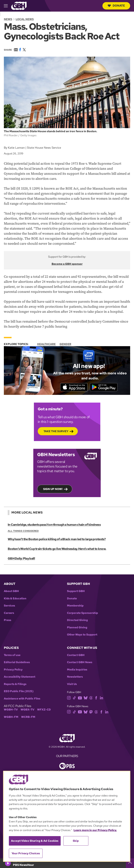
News (8, 19)
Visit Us (72, 684)
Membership (75, 606)
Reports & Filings (15, 684)
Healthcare (46, 344)
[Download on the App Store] (73, 387)
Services (9, 606)
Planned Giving (77, 628)
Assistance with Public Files (22, 699)
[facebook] (96, 698)
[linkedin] (101, 698)
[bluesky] (86, 698)
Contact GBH (76, 655)
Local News (25, 19)
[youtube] (80, 698)
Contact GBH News (80, 663)
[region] (67, 816)
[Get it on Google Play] (104, 387)
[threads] (91, 698)
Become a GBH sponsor (67, 264)
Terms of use (12, 655)
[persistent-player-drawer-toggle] (130, 863)
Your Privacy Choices (26, 853)
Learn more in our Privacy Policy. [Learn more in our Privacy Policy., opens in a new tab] (95, 830)
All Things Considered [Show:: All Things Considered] (23, 532)
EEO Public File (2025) (19, 692)
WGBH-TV (11, 710)
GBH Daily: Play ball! (21, 559)
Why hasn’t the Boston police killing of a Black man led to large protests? (57, 540)
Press (8, 621)
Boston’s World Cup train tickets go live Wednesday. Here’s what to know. (57, 549)
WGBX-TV (27, 710)
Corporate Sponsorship (82, 613)
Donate (116, 6)
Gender (65, 344)
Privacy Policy (13, 670)
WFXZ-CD (44, 710)
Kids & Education (15, 599)
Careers (9, 613)
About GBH (11, 592)
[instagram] (69, 698)
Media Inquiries (77, 670)
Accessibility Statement (20, 677)
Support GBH (76, 592)
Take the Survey (56, 432)
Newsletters (75, 677)
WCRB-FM (28, 717)
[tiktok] (74, 698)
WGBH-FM (11, 717)
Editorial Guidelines (17, 663)
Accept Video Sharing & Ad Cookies (35, 841)
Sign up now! (53, 489)
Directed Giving (77, 621)
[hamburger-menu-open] (8, 6)
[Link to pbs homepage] (67, 766)
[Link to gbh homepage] (19, 6)
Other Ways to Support (82, 635)
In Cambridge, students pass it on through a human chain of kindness (54, 525)
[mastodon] (91, 712)
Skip (76, 841)
